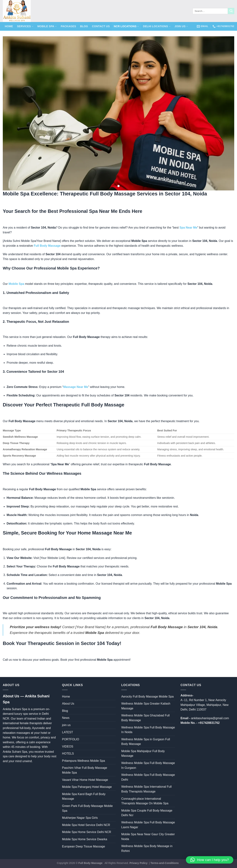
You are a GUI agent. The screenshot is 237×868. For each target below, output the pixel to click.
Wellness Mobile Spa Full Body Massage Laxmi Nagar (148, 825)
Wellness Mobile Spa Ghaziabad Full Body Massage (145, 718)
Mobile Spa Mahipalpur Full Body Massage (143, 754)
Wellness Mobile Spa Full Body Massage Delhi (148, 777)
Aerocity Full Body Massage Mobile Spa (147, 697)
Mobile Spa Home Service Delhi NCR (87, 832)
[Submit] (231, 11)
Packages (68, 26)
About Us (68, 704)
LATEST (67, 732)
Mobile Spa (47, 26)
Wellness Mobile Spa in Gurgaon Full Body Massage (146, 742)
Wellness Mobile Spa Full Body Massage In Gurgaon (148, 765)
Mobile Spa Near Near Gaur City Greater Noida (148, 837)
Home (9, 26)
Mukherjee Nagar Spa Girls (80, 818)
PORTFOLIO (71, 739)
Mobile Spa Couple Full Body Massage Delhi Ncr (147, 813)
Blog (84, 26)
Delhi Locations (157, 26)
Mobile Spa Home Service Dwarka (85, 839)
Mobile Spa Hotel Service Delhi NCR (86, 825)
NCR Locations (126, 26)
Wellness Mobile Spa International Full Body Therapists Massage (146, 789)
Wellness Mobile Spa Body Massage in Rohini (147, 848)
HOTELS (68, 754)
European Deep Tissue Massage (84, 846)
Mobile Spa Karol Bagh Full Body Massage (84, 796)
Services (25, 26)
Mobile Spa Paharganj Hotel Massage (87, 787)
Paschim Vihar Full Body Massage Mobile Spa (85, 770)
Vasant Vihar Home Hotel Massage (85, 780)
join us (181, 26)
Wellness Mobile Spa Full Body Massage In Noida (148, 730)
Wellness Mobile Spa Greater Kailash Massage (146, 706)
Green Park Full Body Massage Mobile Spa (87, 808)
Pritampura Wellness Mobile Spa (84, 761)
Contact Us (101, 26)
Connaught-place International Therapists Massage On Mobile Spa (145, 801)
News (66, 718)
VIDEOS (68, 746)
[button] (210, 860)
